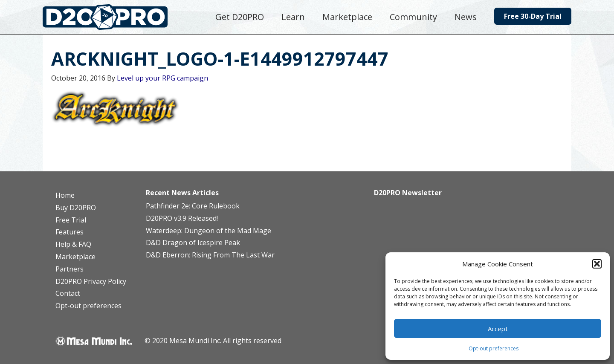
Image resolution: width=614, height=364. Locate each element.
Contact (68, 293)
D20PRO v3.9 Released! (182, 218)
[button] (597, 264)
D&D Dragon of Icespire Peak (193, 243)
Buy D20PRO (76, 208)
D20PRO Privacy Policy (91, 281)
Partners (70, 269)
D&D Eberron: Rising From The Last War (210, 255)
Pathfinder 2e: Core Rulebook (193, 206)
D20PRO (114, 19)
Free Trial (71, 220)
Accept (498, 329)
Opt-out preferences (494, 348)
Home (65, 195)
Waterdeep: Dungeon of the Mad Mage (209, 231)
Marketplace (75, 257)
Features (70, 232)
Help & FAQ (73, 244)
